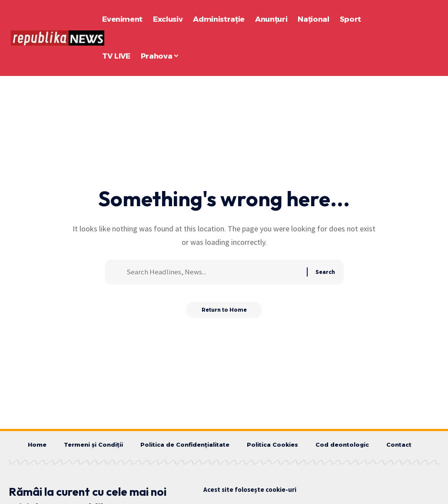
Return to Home (224, 313)
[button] (415, 38)
